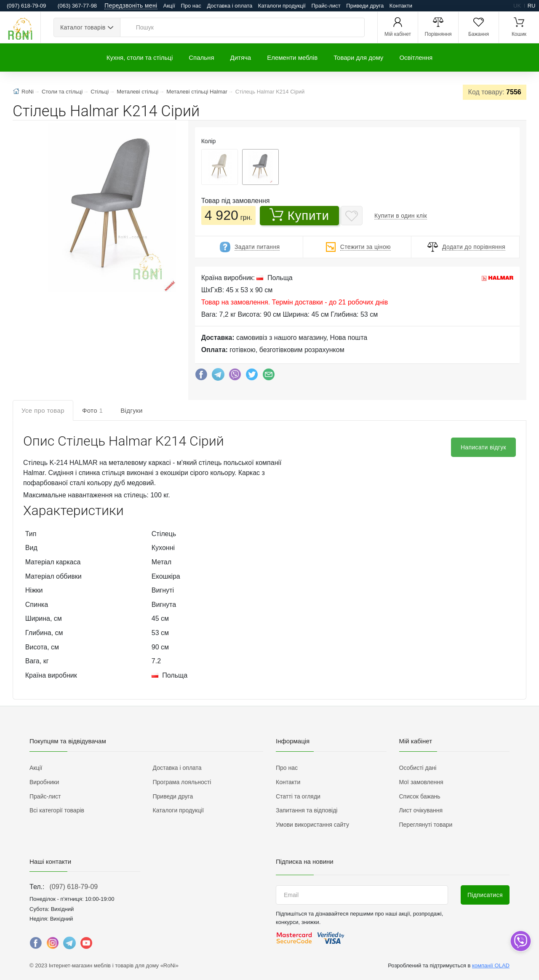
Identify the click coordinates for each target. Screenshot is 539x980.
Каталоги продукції (282, 6)
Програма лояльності (182, 782)
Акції (169, 6)
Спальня (201, 57)
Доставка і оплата (229, 6)
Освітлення (416, 57)
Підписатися (485, 895)
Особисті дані (418, 768)
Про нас (191, 6)
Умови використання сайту (312, 825)
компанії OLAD (491, 965)
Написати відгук (483, 447)
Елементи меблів (292, 57)
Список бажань (420, 796)
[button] (111, 208)
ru (532, 6)
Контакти (401, 6)
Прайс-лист (326, 6)
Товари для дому (358, 57)
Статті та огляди (298, 796)
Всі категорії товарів (57, 810)
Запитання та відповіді (307, 810)
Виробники (44, 782)
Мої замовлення (421, 782)
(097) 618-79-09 (73, 887)
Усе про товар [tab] (43, 410)
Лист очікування (421, 810)
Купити (299, 215)
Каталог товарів (83, 27)
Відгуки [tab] (132, 410)
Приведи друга (365, 6)
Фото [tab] (92, 410)
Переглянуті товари (426, 825)
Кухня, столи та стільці (140, 57)
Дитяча (241, 57)
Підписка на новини (305, 861)
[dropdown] (520, 941)
